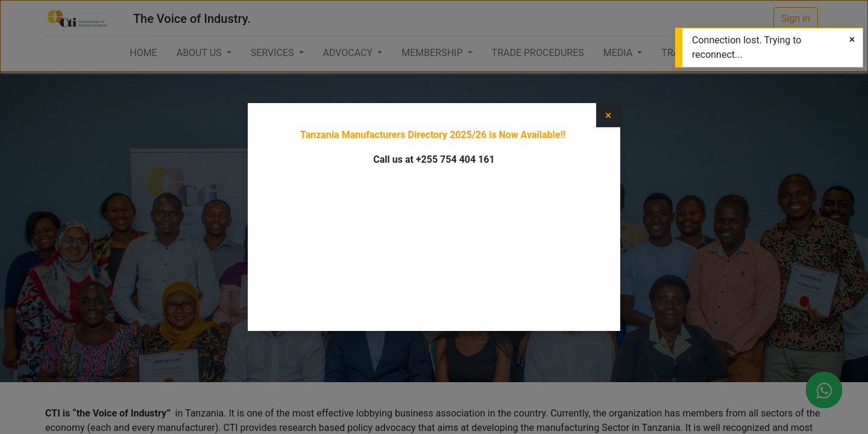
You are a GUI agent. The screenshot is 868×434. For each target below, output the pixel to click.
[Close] (852, 40)
